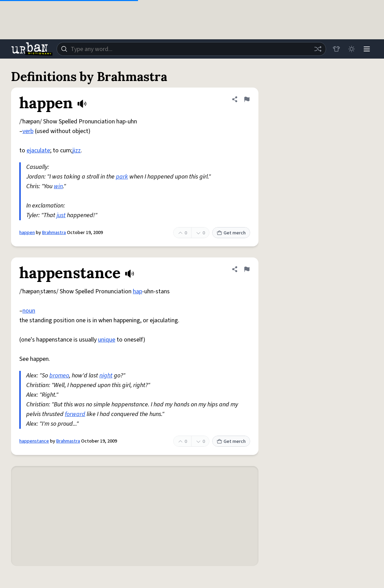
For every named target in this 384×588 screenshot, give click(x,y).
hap (137, 291)
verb (28, 131)
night (106, 376)
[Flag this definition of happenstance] (247, 269)
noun (29, 311)
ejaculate (38, 150)
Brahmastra (54, 233)
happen (27, 233)
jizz (77, 150)
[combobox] (191, 49)
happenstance (34, 441)
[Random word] (318, 49)
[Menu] (367, 49)
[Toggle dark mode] (352, 49)
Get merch (231, 233)
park (122, 177)
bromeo (59, 376)
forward (75, 414)
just (61, 215)
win (58, 186)
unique (107, 340)
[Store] (336, 49)
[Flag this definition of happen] (247, 99)
